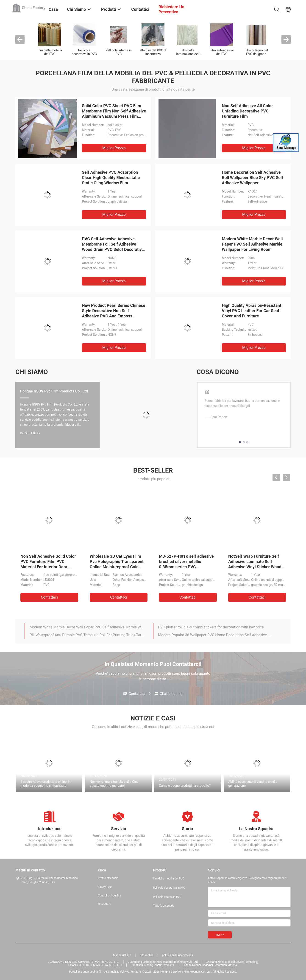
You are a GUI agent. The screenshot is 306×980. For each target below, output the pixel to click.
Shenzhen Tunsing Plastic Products (152, 965)
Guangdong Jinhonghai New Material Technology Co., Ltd (163, 962)
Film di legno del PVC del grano (256, 52)
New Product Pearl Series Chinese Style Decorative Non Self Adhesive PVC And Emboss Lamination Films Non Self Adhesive (114, 316)
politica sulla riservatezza (177, 955)
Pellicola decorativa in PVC (84, 52)
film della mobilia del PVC (50, 52)
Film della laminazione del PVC (187, 54)
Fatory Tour (105, 887)
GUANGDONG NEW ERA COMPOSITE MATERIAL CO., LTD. (83, 962)
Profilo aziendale (108, 878)
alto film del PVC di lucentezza (153, 52)
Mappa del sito (122, 955)
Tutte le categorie (164, 906)
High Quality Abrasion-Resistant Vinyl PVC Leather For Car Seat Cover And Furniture (252, 311)
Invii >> (220, 935)
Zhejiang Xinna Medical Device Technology (232, 962)
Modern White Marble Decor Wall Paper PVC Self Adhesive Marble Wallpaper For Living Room (252, 244)
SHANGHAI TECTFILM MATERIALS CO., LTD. (95, 965)
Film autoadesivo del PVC (222, 52)
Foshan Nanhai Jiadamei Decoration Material (210, 965)
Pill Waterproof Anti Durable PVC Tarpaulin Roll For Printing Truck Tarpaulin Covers (87, 635)
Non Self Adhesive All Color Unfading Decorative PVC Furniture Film (247, 111)
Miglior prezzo (114, 148)
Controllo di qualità (110, 896)
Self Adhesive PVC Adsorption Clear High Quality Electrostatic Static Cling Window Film (111, 178)
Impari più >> (30, 433)
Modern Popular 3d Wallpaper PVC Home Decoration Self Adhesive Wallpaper (216, 635)
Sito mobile (147, 955)
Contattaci (49, 597)
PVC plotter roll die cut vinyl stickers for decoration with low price (211, 627)
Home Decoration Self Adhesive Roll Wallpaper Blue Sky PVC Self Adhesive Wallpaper (252, 178)
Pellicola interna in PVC (119, 52)
